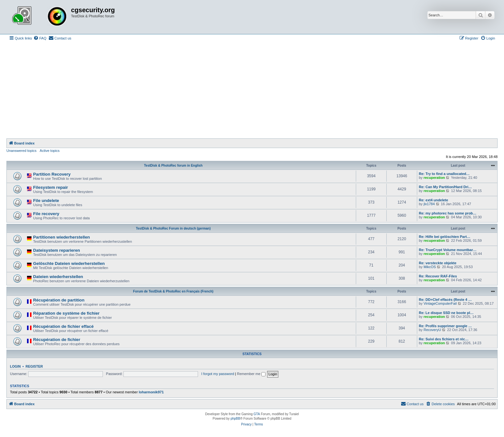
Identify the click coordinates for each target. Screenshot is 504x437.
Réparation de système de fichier (66, 313)
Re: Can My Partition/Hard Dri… (445, 187)
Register (34, 366)
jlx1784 (429, 204)
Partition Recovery (52, 174)
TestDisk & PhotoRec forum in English (173, 166)
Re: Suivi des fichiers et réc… (444, 339)
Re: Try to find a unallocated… (444, 174)
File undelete (46, 201)
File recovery (46, 214)
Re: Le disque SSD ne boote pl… (446, 313)
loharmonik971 (151, 392)
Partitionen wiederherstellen (62, 237)
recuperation (434, 178)
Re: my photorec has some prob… (448, 213)
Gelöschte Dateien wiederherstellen (69, 263)
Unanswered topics (22, 151)
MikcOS (430, 267)
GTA (257, 414)
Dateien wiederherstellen (58, 277)
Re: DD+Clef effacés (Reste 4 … (445, 300)
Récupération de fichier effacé (63, 326)
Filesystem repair (51, 187)
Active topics (50, 151)
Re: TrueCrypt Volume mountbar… (448, 250)
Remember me (251, 374)
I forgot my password (218, 374)
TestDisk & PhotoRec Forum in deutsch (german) (173, 228)
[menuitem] (40, 38)
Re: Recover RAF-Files (438, 276)
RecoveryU (432, 330)
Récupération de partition (59, 300)
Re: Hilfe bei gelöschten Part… (445, 237)
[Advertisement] (252, 90)
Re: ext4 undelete (433, 200)
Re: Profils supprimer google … (445, 326)
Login (15, 366)
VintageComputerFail (440, 303)
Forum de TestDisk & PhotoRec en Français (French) (173, 291)
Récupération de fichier (57, 340)
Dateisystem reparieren (57, 250)
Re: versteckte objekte (438, 263)
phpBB (235, 419)
